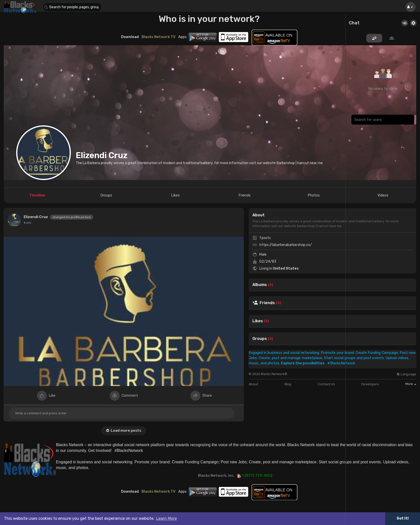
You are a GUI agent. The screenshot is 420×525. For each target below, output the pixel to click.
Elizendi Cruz (102, 155)
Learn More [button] (166, 518)
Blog (288, 384)
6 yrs (27, 223)
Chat (354, 23)
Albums (260, 285)
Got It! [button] (403, 518)
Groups (260, 339)
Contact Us (326, 384)
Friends (267, 303)
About (253, 384)
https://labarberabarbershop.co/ (286, 245)
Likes (258, 321)
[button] (73, 7)
